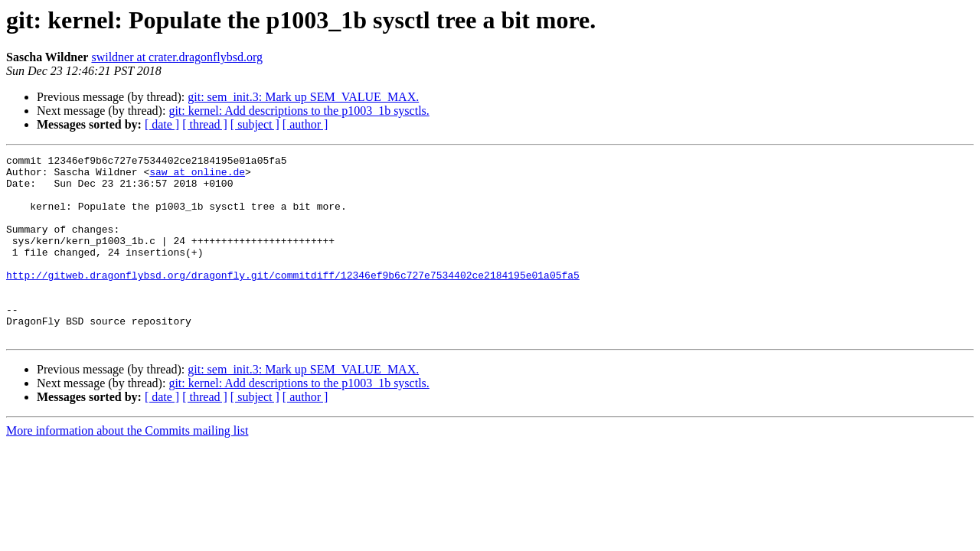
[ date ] (162, 124)
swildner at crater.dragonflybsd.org (177, 57)
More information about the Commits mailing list (127, 467)
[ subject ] (255, 124)
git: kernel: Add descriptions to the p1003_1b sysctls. (299, 111)
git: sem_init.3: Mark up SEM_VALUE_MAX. (303, 97)
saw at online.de (197, 176)
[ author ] (305, 124)
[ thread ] (205, 124)
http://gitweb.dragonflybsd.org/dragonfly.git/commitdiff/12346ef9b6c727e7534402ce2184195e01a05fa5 (293, 300)
